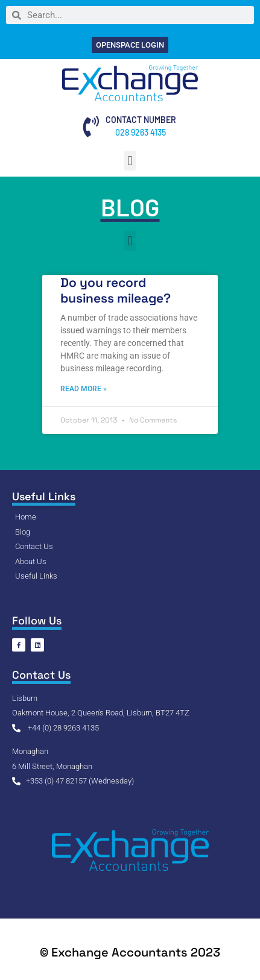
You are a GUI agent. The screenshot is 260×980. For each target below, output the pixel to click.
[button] (130, 161)
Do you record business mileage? (116, 290)
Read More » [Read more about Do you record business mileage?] (84, 389)
